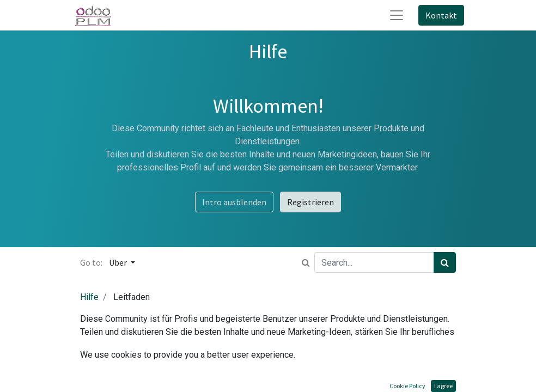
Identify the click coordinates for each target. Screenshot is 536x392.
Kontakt (441, 15)
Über (119, 262)
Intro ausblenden (234, 202)
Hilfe (89, 297)
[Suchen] (445, 262)
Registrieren (310, 202)
